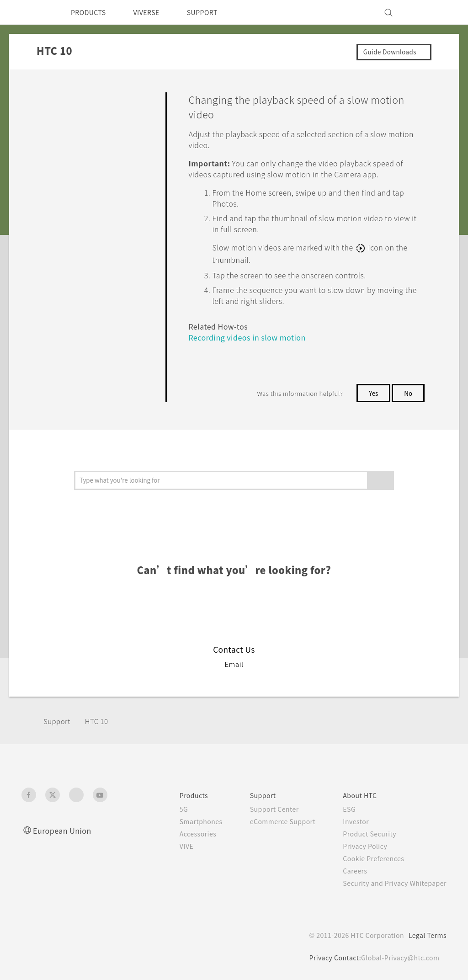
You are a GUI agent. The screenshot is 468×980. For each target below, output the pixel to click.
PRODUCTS (91, 12)
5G (167, 808)
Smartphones (185, 820)
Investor (349, 820)
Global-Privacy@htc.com (398, 957)
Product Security (364, 833)
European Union (65, 829)
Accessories (182, 833)
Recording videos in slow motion (251, 336)
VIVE (171, 845)
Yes (372, 392)
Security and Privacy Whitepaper (391, 882)
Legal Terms (426, 934)
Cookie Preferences (369, 857)
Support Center (262, 808)
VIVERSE (154, 12)
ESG (342, 808)
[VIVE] (434, 12)
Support (58, 720)
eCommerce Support (271, 820)
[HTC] (32, 12)
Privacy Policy (359, 845)
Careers (348, 870)
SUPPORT (215, 12)
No (408, 392)
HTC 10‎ (100, 720)
